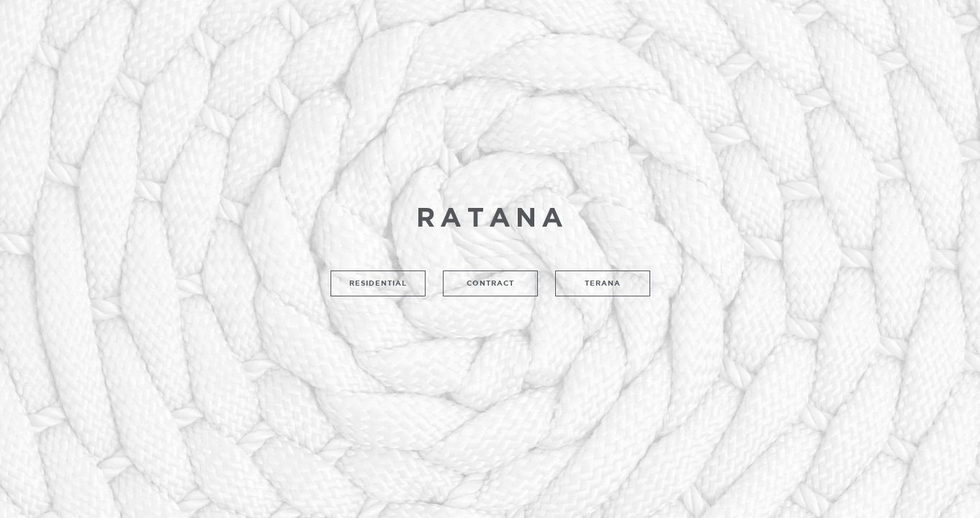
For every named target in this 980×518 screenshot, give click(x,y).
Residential (378, 283)
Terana (603, 283)
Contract (490, 283)
